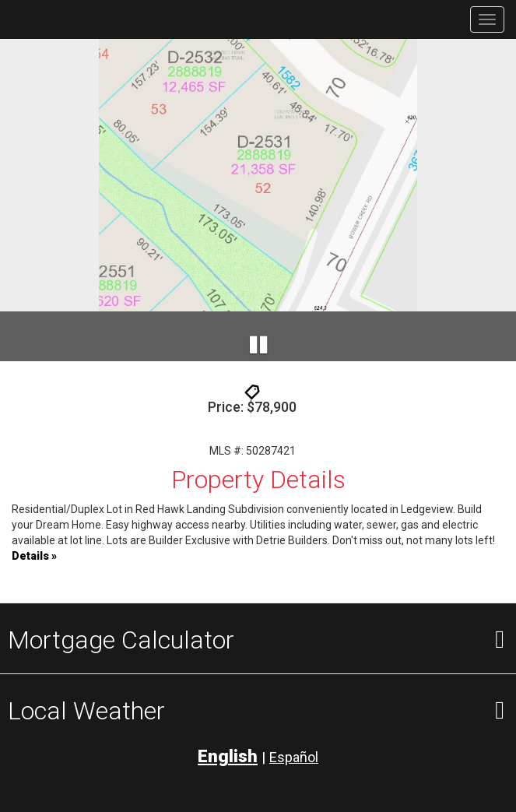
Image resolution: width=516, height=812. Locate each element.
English (228, 756)
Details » (34, 556)
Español (294, 757)
